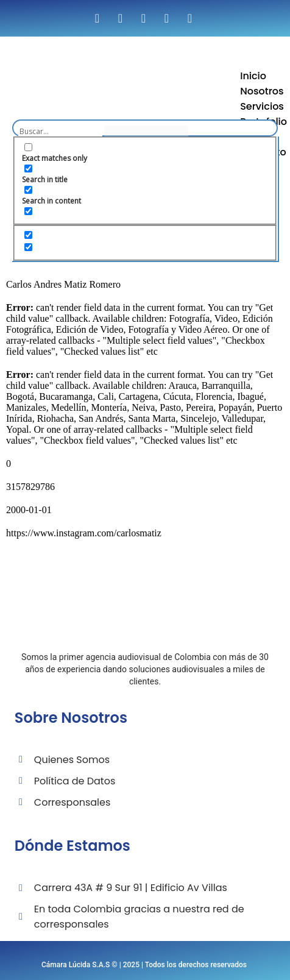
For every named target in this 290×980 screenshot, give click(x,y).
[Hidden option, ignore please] (28, 235)
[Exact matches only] (28, 147)
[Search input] (60, 131)
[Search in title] (28, 169)
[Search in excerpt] (28, 211)
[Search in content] (28, 190)
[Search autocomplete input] (146, 131)
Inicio (253, 76)
